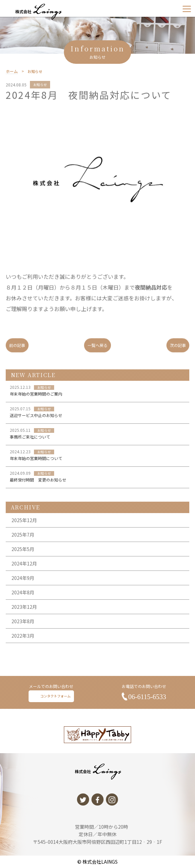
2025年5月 (23, 563)
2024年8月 (23, 607)
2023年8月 (23, 636)
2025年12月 (24, 535)
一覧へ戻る (97, 350)
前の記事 (17, 350)
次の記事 (178, 350)
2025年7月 (23, 549)
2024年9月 (23, 592)
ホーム (12, 76)
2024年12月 (24, 578)
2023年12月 (24, 621)
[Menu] (187, 8)
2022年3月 (23, 650)
